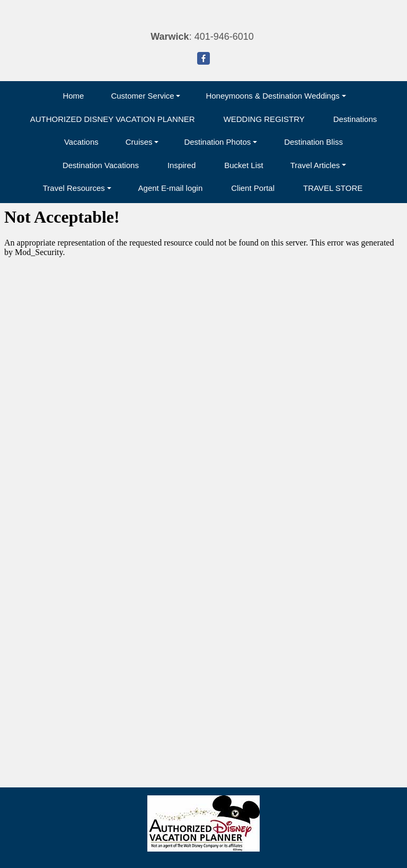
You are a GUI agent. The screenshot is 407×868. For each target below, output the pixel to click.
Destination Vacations (101, 165)
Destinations (355, 119)
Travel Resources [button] (74, 188)
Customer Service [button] (142, 96)
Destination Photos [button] (217, 142)
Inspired (182, 165)
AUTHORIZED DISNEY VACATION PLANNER (113, 119)
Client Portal (253, 188)
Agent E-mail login (171, 188)
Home (73, 96)
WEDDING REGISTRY (264, 119)
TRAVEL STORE (333, 188)
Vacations (81, 142)
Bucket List (244, 165)
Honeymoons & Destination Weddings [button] (272, 96)
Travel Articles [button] (315, 165)
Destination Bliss (313, 142)
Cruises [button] (139, 142)
